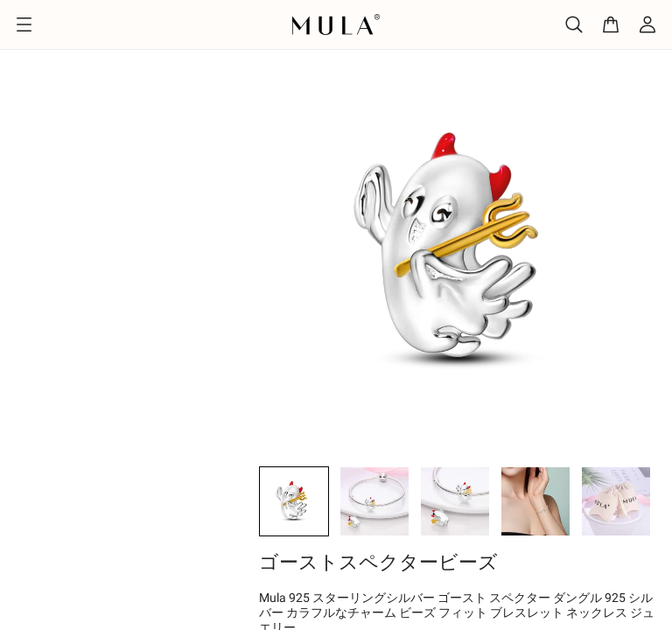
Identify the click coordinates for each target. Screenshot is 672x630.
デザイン (94, 37)
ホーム (26, 37)
